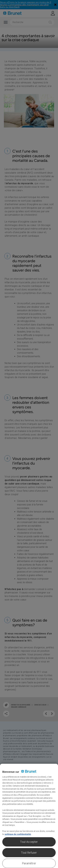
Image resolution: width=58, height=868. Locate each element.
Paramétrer (29, 863)
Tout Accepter (29, 842)
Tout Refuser (29, 853)
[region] (29, 816)
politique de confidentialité (18, 834)
